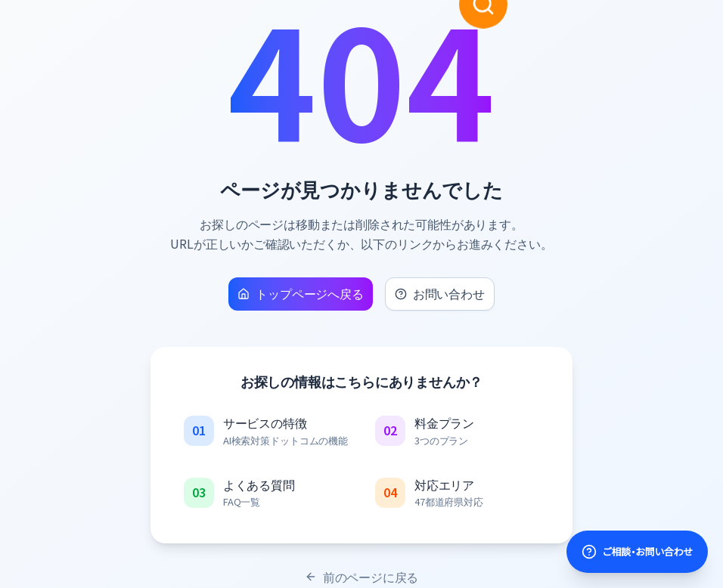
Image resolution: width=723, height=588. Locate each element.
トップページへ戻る (300, 293)
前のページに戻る (362, 577)
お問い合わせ (440, 293)
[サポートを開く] (637, 552)
